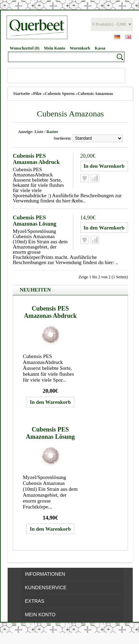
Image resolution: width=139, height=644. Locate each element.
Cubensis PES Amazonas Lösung (35, 221)
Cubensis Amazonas (95, 94)
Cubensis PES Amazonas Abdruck (36, 159)
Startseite (22, 94)
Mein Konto (55, 48)
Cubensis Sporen (59, 94)
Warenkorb (80, 48)
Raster (52, 132)
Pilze (38, 94)
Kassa (100, 48)
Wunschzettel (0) (25, 48)
